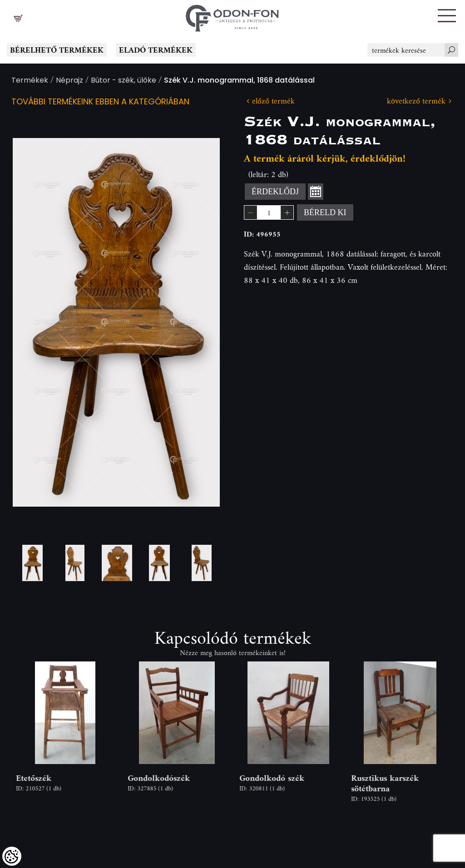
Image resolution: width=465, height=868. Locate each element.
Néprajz (69, 81)
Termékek (30, 81)
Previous (34, 323)
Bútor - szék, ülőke (124, 81)
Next (198, 323)
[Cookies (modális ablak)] (12, 856)
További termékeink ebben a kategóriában (100, 102)
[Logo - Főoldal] (232, 16)
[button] (447, 16)
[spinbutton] (269, 212)
